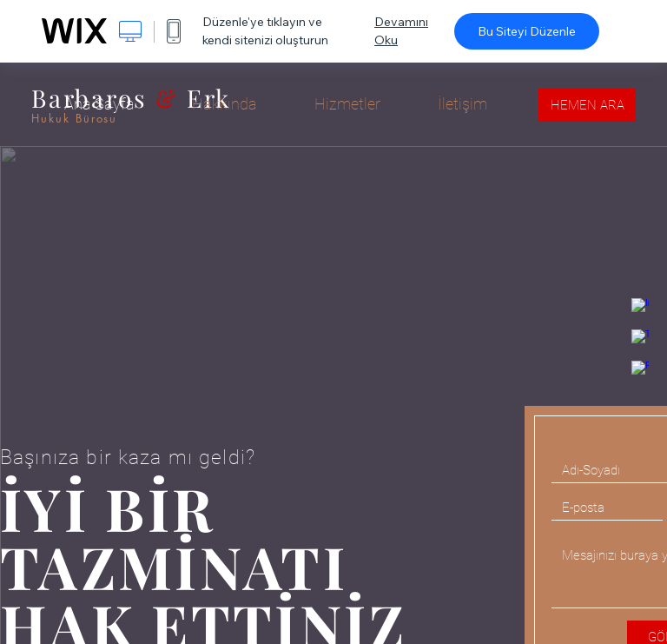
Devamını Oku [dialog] (401, 31)
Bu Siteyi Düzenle (527, 31)
